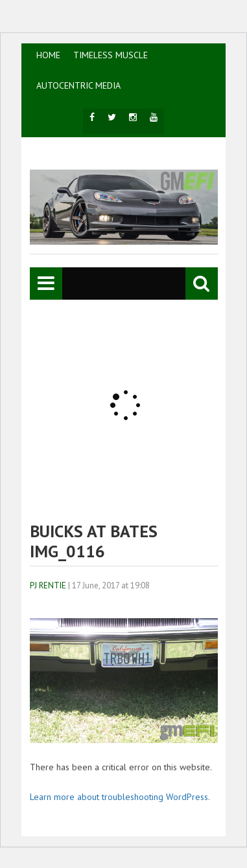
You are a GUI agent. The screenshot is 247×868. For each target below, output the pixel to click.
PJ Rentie (48, 585)
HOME (48, 55)
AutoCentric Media (78, 85)
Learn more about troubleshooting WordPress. (120, 797)
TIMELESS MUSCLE (111, 55)
